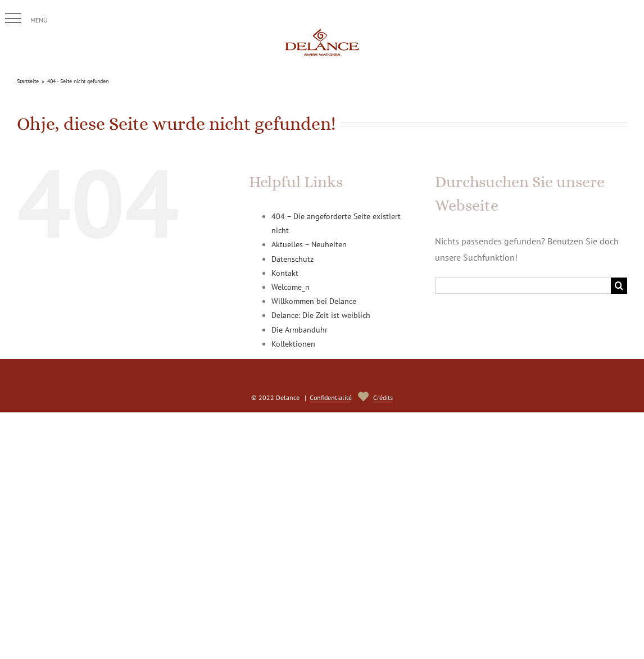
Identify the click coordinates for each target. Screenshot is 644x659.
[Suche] (619, 286)
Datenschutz (292, 259)
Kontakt (285, 273)
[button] (13, 19)
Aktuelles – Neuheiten (309, 244)
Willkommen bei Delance (314, 301)
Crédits (383, 397)
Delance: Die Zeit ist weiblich (321, 315)
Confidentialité (331, 397)
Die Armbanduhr (300, 330)
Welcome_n (291, 287)
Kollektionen (293, 344)
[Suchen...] (523, 286)
